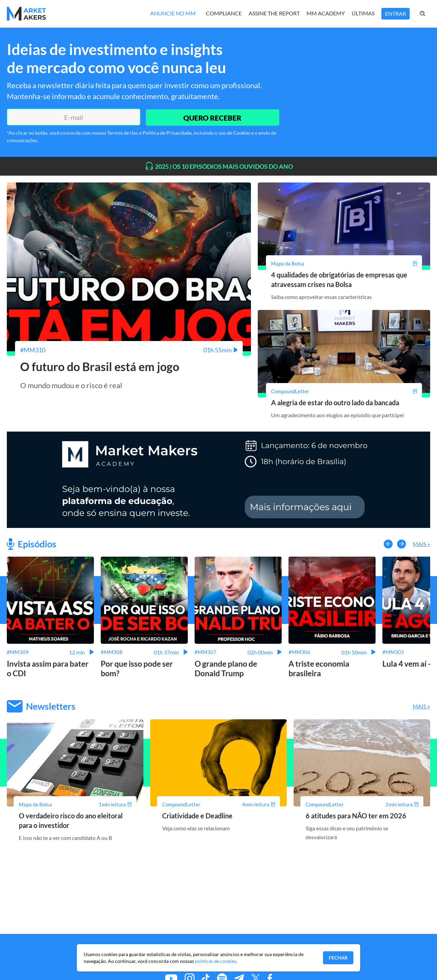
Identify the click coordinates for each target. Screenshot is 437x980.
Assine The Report (274, 13)
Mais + (421, 543)
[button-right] (401, 544)
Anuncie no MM (173, 13)
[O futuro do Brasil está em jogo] (129, 350)
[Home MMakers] (26, 14)
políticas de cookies (216, 961)
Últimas (363, 13)
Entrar (396, 13)
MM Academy (326, 13)
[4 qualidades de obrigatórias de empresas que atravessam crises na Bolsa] (344, 263)
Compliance (224, 13)
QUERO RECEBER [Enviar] (212, 117)
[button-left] (388, 544)
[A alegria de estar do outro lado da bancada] (344, 391)
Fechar (338, 958)
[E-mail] (73, 117)
